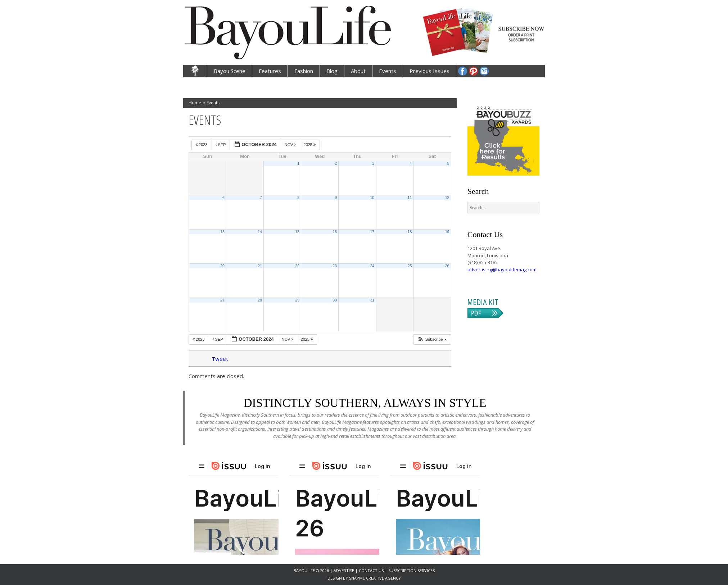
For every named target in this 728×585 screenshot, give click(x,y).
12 (447, 198)
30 (335, 300)
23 (335, 266)
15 (297, 232)
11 (410, 198)
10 (372, 198)
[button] (432, 339)
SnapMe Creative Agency (375, 578)
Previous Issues (429, 71)
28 (260, 300)
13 (222, 232)
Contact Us (371, 570)
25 (410, 266)
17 (372, 232)
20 (222, 266)
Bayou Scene (230, 71)
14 (260, 232)
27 (222, 300)
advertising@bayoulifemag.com (502, 269)
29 (297, 300)
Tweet (220, 359)
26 (447, 266)
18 (410, 232)
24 (372, 266)
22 (297, 266)
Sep (221, 145)
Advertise (344, 570)
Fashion (304, 71)
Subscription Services (412, 570)
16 (335, 232)
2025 (310, 145)
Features (270, 71)
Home (195, 103)
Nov (291, 145)
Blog (332, 71)
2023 (202, 145)
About (358, 71)
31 (372, 300)
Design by (338, 578)
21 (260, 266)
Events (388, 71)
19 (447, 232)
